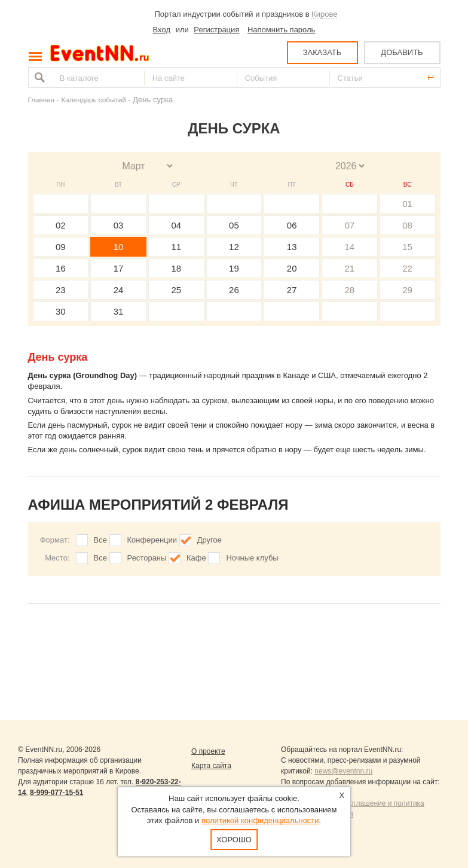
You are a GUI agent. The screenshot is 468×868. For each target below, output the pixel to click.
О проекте (208, 751)
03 (119, 225)
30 (61, 311)
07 (350, 225)
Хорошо (234, 840)
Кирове (324, 14)
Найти (38, 77)
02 (61, 225)
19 (234, 268)
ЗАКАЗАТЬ (322, 52)
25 (176, 290)
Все (100, 540)
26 (234, 290)
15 (407, 247)
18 (176, 268)
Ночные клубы (252, 558)
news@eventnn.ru (343, 771)
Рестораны (147, 558)
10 (119, 247)
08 (407, 225)
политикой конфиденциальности (260, 820)
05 (234, 225)
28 (350, 290)
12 (234, 247)
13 (292, 247)
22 (407, 268)
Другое (209, 540)
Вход (162, 30)
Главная (41, 100)
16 (61, 268)
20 (292, 268)
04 (176, 225)
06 (292, 225)
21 (350, 268)
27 (292, 290)
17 (119, 268)
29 (407, 290)
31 (119, 311)
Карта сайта (211, 766)
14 (350, 247)
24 (119, 290)
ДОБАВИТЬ (402, 52)
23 (61, 290)
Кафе (196, 558)
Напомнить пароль (281, 30)
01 (407, 204)
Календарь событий (94, 100)
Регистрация (216, 30)
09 (61, 247)
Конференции (152, 540)
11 (176, 247)
